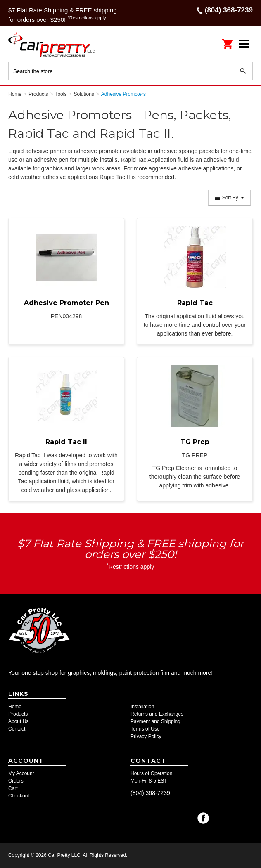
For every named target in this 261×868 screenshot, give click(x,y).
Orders (16, 781)
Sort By (229, 198)
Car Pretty (62, 44)
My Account (21, 773)
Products (18, 714)
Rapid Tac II (66, 442)
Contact (17, 729)
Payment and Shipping (155, 721)
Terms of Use (145, 729)
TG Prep (195, 442)
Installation (142, 707)
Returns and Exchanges (157, 714)
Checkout (19, 796)
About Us (18, 721)
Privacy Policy (146, 736)
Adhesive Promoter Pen (66, 303)
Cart (13, 788)
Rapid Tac (195, 303)
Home (15, 707)
